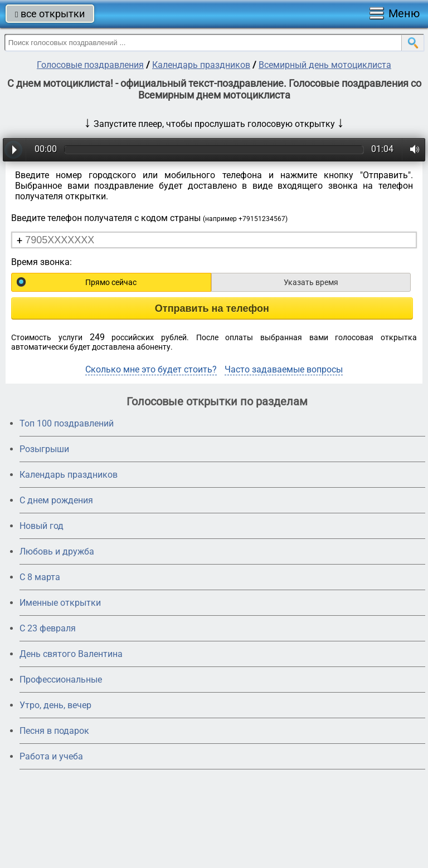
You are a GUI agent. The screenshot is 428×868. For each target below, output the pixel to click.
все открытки (50, 14)
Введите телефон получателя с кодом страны (149, 218)
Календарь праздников (201, 65)
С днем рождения (56, 500)
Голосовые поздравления (90, 65)
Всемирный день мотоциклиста (325, 65)
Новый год (42, 526)
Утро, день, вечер (55, 705)
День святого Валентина (71, 654)
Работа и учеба (51, 756)
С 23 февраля (48, 628)
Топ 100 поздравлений (67, 423)
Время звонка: (42, 262)
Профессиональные (61, 680)
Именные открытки (60, 603)
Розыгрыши (44, 449)
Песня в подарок (54, 731)
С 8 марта (40, 577)
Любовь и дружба (57, 551)
